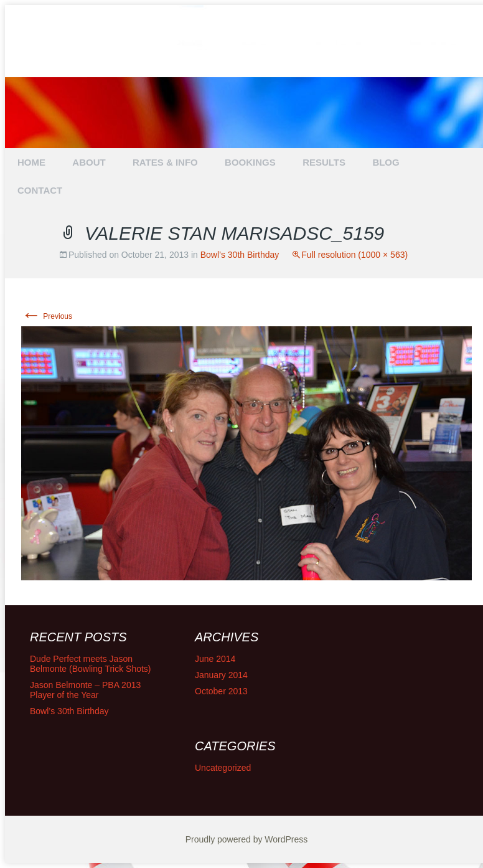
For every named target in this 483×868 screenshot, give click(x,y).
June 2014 (215, 659)
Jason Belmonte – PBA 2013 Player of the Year (85, 690)
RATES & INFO (165, 162)
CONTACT (40, 190)
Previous (47, 316)
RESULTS (324, 162)
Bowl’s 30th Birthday (240, 255)
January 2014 (221, 675)
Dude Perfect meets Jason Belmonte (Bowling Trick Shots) (91, 664)
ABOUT (89, 162)
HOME (31, 162)
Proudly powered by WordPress (247, 839)
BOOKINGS (250, 162)
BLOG (386, 162)
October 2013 (221, 691)
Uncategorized (223, 768)
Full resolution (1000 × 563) (354, 255)
